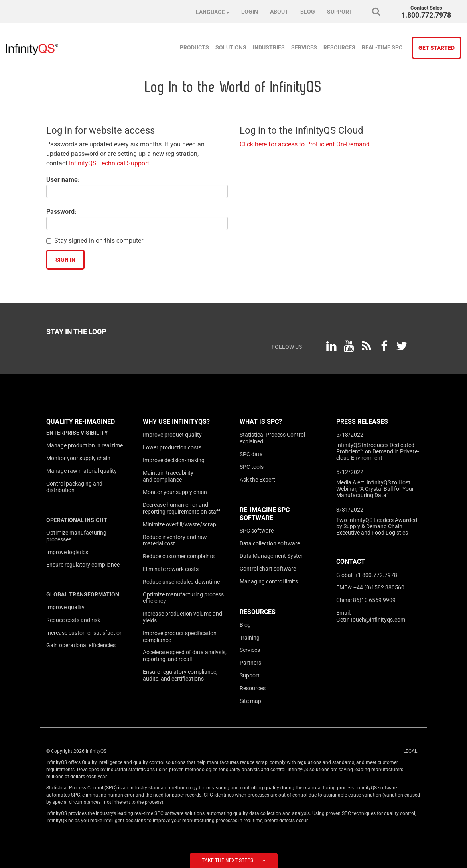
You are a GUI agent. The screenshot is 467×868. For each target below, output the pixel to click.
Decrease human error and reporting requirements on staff (181, 508)
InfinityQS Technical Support (109, 163)
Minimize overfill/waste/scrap (179, 524)
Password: (61, 212)
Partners (250, 663)
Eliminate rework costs (171, 569)
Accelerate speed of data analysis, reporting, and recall (185, 656)
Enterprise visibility (77, 433)
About (279, 12)
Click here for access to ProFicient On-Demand (305, 144)
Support (340, 12)
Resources (339, 47)
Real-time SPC (382, 47)
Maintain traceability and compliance (168, 476)
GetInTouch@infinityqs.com (371, 620)
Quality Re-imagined (81, 422)
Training (250, 638)
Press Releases (362, 422)
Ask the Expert (257, 480)
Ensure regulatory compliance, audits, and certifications (180, 675)
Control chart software (268, 569)
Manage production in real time (85, 445)
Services (304, 47)
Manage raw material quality (82, 471)
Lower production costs (172, 447)
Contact (351, 562)
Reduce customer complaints (179, 556)
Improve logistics (67, 552)
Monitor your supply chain (78, 458)
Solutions (231, 47)
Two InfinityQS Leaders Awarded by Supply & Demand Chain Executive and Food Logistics (377, 526)
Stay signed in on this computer (99, 241)
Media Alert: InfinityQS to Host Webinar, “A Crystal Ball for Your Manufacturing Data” (375, 489)
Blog (308, 12)
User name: (63, 180)
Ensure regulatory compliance (83, 565)
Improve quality (65, 607)
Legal (410, 751)
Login (250, 12)
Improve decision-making (174, 460)
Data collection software (270, 543)
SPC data (251, 454)
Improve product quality (172, 435)
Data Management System (273, 556)
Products (194, 47)
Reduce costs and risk (73, 620)
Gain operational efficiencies (81, 645)
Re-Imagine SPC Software (265, 514)
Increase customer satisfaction (85, 633)
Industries (269, 47)
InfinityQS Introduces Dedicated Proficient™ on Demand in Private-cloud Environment (378, 451)
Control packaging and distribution (74, 487)
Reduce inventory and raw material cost (175, 540)
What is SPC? (261, 422)
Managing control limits (269, 581)
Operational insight (77, 520)
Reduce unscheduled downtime (181, 582)
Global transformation (83, 594)
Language (213, 12)
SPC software (257, 531)
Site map (250, 701)
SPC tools (252, 467)
